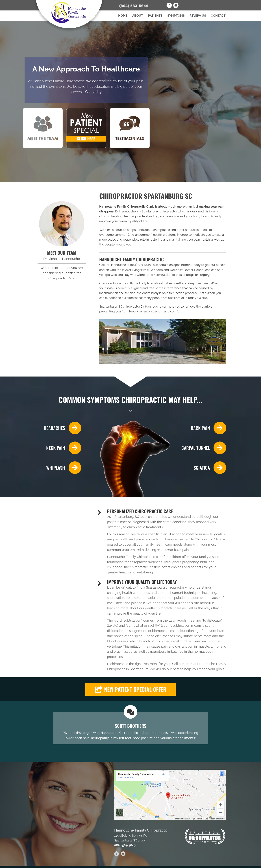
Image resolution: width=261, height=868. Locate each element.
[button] (130, 689)
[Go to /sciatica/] (203, 468)
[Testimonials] (130, 728)
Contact (218, 16)
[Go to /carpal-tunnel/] (203, 448)
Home (123, 16)
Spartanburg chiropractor (159, 211)
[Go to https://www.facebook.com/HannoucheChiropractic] (169, 6)
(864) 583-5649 (134, 6)
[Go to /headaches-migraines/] (58, 428)
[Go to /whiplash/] (58, 468)
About (138, 16)
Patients (155, 16)
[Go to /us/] (62, 224)
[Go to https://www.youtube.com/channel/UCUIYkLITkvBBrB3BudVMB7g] (176, 6)
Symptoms (176, 16)
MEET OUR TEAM (62, 253)
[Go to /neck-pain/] (58, 448)
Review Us (198, 16)
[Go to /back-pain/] (203, 428)
